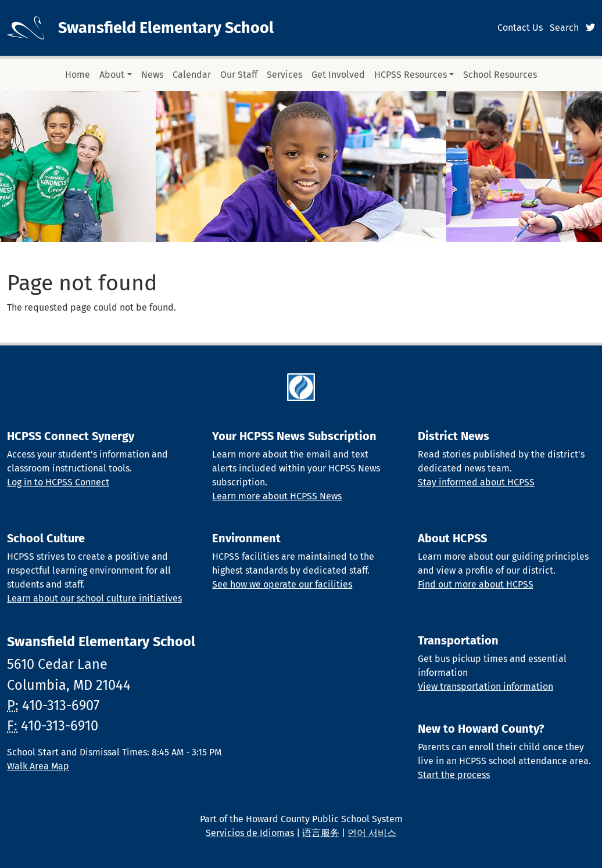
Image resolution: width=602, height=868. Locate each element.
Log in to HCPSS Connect (58, 482)
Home (78, 75)
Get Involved (338, 75)
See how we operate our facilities (282, 584)
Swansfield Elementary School (166, 28)
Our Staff (239, 75)
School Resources (500, 75)
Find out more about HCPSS (476, 584)
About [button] (112, 75)
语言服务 (321, 833)
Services (284, 75)
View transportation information (485, 687)
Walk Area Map (38, 766)
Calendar (192, 75)
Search (564, 28)
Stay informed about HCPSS (476, 482)
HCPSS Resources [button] (411, 75)
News (152, 75)
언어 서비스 (372, 833)
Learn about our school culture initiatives (94, 598)
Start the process (454, 775)
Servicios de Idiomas (250, 833)
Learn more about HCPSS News (277, 496)
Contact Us (520, 28)
